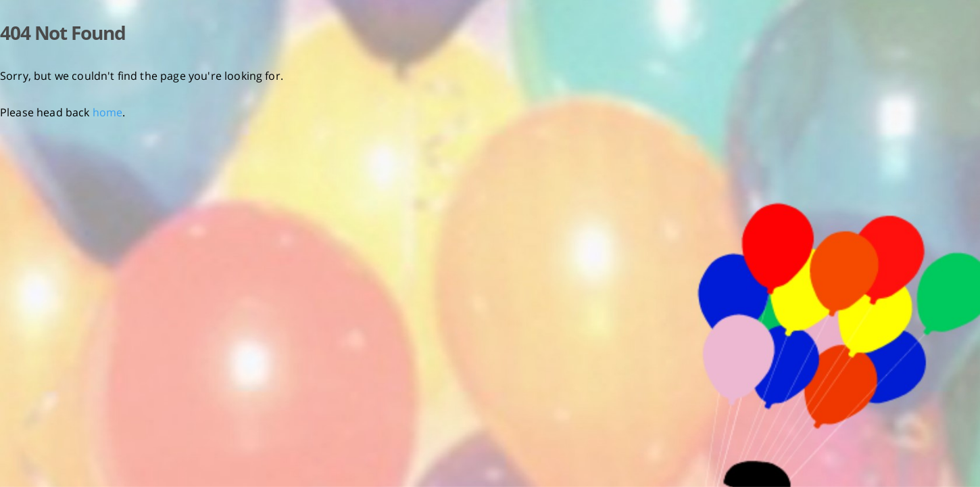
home (108, 112)
